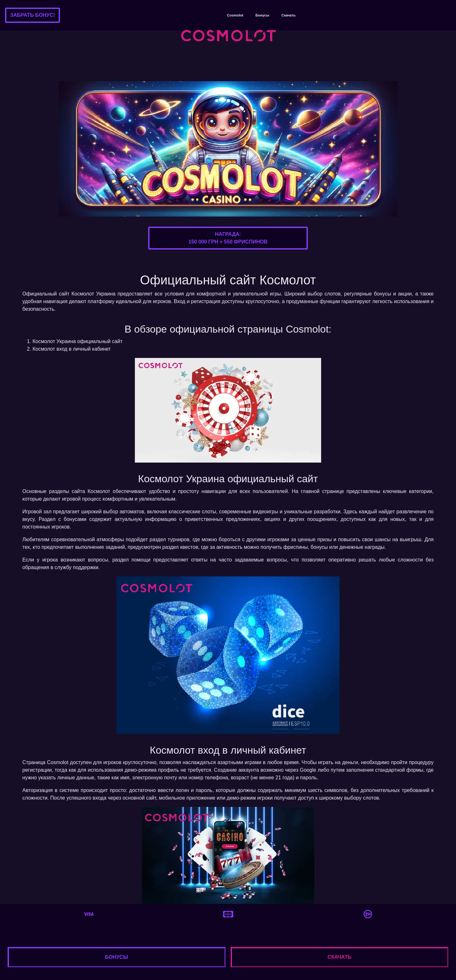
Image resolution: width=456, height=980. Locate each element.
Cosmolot (235, 15)
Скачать (289, 15)
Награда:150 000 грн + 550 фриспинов (228, 238)
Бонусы (262, 15)
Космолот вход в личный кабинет (72, 349)
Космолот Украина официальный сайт (78, 341)
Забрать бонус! (33, 15)
